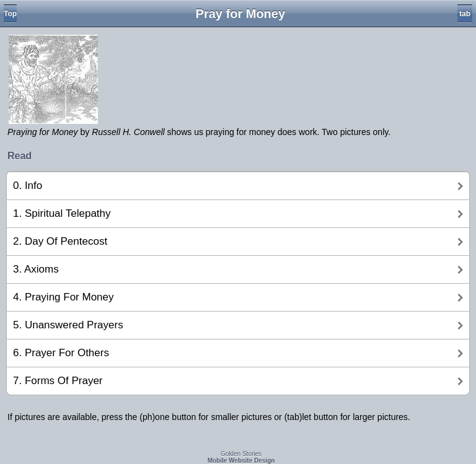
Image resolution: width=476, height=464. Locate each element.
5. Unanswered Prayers (68, 325)
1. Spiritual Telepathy (62, 213)
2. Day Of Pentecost (60, 241)
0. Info (28, 186)
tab (465, 14)
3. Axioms (36, 269)
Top (10, 14)
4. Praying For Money (64, 297)
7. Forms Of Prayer (58, 381)
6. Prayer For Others (61, 353)
